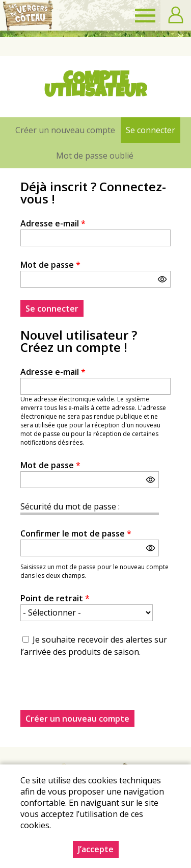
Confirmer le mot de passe (76, 533)
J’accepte (96, 849)
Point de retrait (55, 598)
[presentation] (98, 690)
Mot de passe (50, 265)
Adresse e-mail (53, 223)
